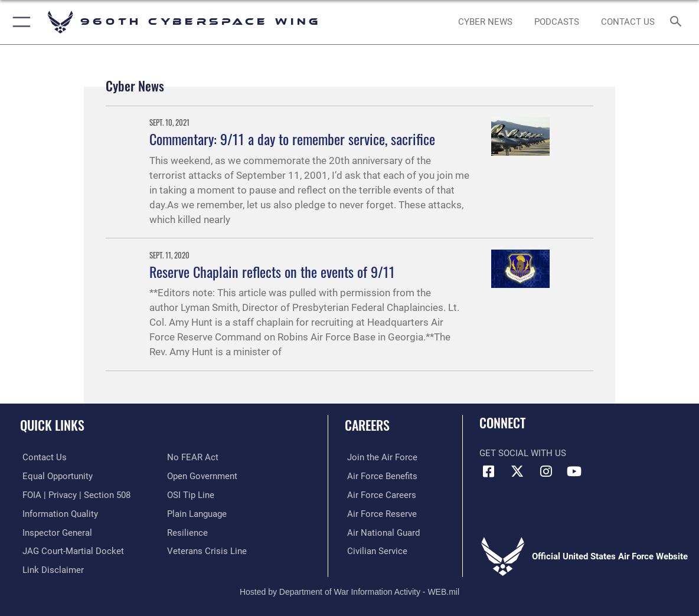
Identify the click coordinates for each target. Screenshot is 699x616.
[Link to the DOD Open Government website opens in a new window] (202, 476)
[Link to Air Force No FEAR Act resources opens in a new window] (193, 457)
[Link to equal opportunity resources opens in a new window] (55, 476)
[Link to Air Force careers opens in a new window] (379, 494)
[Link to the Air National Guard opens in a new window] (381, 532)
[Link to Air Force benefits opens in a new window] (380, 476)
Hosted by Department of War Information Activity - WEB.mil (349, 590)
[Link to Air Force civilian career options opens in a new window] (375, 550)
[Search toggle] (678, 22)
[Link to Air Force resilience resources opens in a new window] (187, 532)
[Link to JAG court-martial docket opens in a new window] (71, 550)
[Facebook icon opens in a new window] (488, 471)
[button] (19, 22)
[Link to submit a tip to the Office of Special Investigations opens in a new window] (191, 494)
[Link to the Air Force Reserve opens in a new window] (380, 513)
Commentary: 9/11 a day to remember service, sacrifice (292, 139)
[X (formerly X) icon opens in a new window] (517, 471)
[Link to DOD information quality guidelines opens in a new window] (58, 513)
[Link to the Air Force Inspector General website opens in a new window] (55, 532)
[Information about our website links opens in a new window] (51, 569)
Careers (367, 425)
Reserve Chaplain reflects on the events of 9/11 (272, 271)
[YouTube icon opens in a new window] (574, 471)
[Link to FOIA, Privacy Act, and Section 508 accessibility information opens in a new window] (74, 494)
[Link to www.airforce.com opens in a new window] (380, 457)
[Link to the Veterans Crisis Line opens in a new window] (207, 550)
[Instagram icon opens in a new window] (546, 471)
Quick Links (52, 425)
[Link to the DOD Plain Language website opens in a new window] (197, 513)
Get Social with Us (523, 453)
